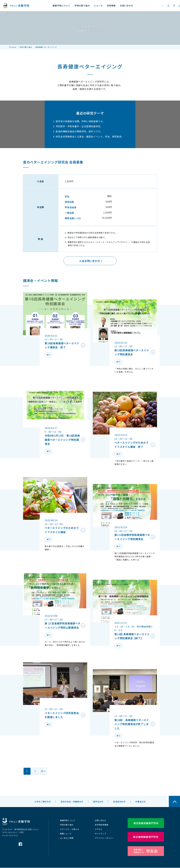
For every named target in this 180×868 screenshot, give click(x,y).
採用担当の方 (119, 802)
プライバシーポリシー (104, 838)
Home (14, 47)
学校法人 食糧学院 (16, 6)
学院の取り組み (26, 47)
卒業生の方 (141, 802)
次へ (43, 771)
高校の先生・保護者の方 (72, 802)
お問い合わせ (101, 820)
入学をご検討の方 (43, 802)
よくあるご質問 (67, 838)
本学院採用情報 (102, 825)
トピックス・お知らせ (70, 829)
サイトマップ (101, 834)
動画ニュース (66, 834)
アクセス (99, 829)
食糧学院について (68, 820)
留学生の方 (98, 802)
